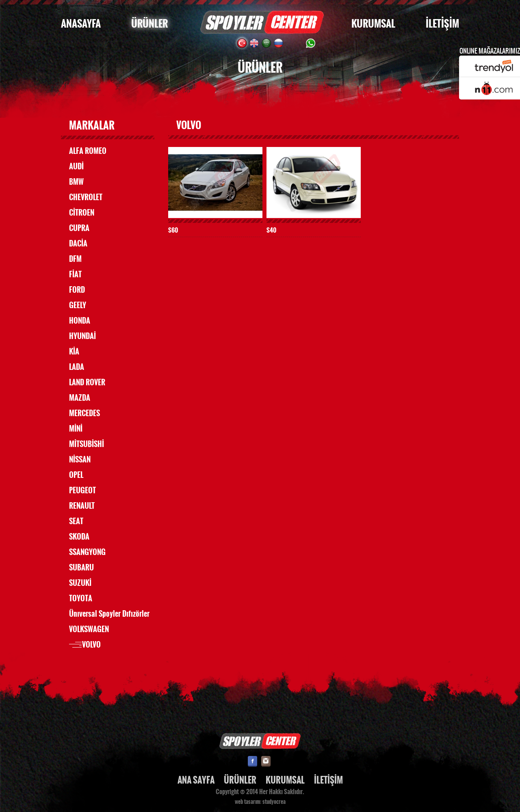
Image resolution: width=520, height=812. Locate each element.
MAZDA (80, 398)
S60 (173, 230)
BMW (76, 182)
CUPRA (79, 228)
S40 (271, 230)
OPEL (76, 475)
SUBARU (81, 568)
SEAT (76, 521)
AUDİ (76, 166)
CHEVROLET (86, 197)
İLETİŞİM (442, 24)
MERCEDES (84, 413)
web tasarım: (248, 802)
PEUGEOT (82, 490)
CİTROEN (82, 213)
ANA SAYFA (196, 780)
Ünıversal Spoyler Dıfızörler (109, 614)
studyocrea (274, 802)
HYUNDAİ (82, 336)
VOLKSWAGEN (89, 629)
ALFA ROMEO (88, 151)
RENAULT (82, 506)
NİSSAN (80, 460)
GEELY (78, 305)
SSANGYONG (87, 552)
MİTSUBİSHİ (87, 444)
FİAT (75, 274)
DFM (75, 259)
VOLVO (91, 645)
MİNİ (76, 429)
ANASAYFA (81, 24)
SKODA (79, 537)
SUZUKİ (80, 583)
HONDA (80, 321)
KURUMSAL (373, 24)
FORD (77, 290)
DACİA (78, 244)
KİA (74, 352)
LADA (77, 367)
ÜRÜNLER (149, 24)
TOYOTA (81, 598)
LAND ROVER (87, 382)
